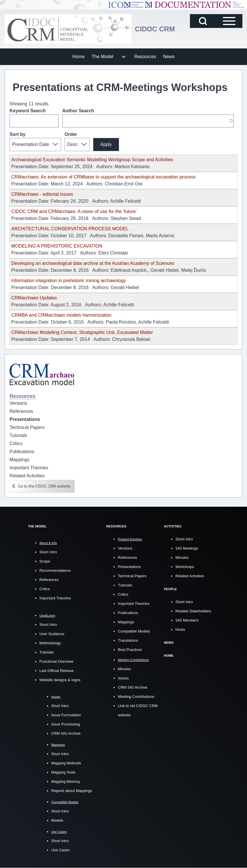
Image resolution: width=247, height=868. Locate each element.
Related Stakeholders (193, 611)
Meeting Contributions (136, 697)
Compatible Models (134, 631)
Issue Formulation (66, 715)
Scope (45, 561)
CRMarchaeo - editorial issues (42, 194)
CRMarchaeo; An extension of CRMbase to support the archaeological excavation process (103, 177)
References (49, 580)
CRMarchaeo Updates (34, 298)
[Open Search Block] (203, 21)
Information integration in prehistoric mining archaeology (69, 281)
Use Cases (61, 850)
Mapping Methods (66, 763)
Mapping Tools (63, 772)
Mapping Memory (66, 781)
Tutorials (47, 652)
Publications (128, 613)
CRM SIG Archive (66, 733)
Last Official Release (57, 671)
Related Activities (190, 576)
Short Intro (48, 552)
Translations (128, 640)
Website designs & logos (60, 680)
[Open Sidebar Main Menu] (229, 21)
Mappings (126, 622)
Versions (125, 548)
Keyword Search (28, 111)
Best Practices (130, 650)
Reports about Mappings (72, 791)
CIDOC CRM (155, 29)
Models (57, 820)
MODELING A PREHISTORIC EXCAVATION (57, 246)
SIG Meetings (187, 548)
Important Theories (55, 598)
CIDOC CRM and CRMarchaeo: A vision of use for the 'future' (74, 211)
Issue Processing (66, 724)
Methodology (50, 643)
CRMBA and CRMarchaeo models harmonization (61, 315)
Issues (123, 678)
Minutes (125, 669)
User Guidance (52, 634)
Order (71, 134)
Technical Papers (132, 576)
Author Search (78, 111)
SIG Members (187, 620)
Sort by (17, 134)
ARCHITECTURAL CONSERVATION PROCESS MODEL (70, 229)
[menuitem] (79, 57)
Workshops (185, 567)
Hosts (180, 629)
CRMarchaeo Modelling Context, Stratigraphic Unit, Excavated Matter (82, 332)
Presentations (129, 567)
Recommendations (55, 570)
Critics (45, 589)
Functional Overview (56, 661)
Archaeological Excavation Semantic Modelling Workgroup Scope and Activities (92, 160)
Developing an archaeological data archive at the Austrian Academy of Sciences (93, 263)
